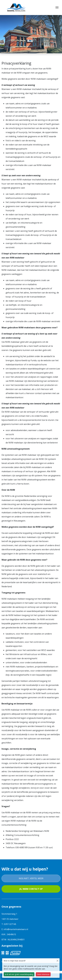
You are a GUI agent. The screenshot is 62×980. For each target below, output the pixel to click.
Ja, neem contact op (31, 889)
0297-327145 (10, 924)
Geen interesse (43, 974)
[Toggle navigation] (57, 7)
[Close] (57, 961)
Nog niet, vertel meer (31, 878)
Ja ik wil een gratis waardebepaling (19, 974)
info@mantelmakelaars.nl (16, 929)
